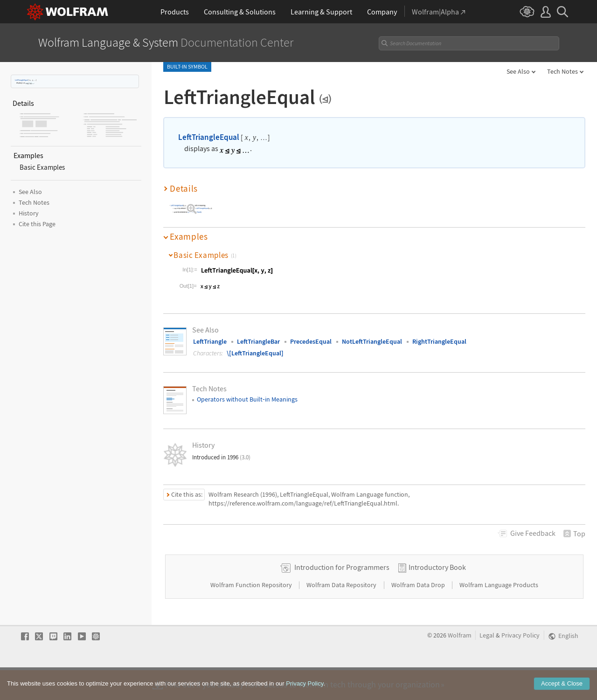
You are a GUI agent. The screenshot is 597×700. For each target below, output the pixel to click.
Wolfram (460, 665)
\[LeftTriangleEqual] (255, 353)
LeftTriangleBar (258, 341)
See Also (518, 71)
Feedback (533, 533)
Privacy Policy (521, 665)
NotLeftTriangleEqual (372, 341)
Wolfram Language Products (499, 615)
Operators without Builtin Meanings (247, 399)
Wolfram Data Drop (419, 615)
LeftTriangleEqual (21, 80)
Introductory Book (437, 597)
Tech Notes (562, 71)
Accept (562, 684)
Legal (487, 665)
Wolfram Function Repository (252, 615)
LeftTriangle (210, 341)
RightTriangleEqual (439, 341)
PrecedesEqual (311, 341)
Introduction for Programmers (342, 597)
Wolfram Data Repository (342, 615)
